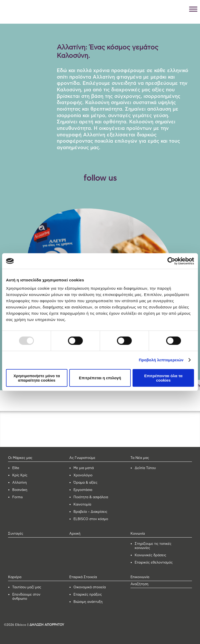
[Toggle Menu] (193, 9)
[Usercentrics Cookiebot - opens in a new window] (171, 261)
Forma (17, 497)
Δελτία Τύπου (145, 468)
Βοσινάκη (20, 490)
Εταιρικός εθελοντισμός (154, 563)
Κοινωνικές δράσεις (150, 555)
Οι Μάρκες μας (20, 458)
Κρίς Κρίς (20, 475)
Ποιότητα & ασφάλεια (91, 497)
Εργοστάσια (83, 490)
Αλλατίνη (20, 483)
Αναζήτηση (139, 584)
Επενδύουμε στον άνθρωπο (26, 597)
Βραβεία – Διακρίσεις (90, 512)
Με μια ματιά (84, 468)
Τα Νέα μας (140, 458)
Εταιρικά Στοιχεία (83, 577)
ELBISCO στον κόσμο (91, 519)
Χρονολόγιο (83, 475)
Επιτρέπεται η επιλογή (100, 378)
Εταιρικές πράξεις (88, 595)
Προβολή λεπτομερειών (161, 360)
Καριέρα (15, 577)
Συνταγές (16, 534)
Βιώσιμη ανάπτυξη (88, 602)
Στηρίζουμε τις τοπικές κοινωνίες (153, 546)
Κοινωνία (138, 534)
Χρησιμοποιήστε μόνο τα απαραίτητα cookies (37, 378)
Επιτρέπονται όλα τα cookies (163, 378)
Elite (16, 468)
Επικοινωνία (140, 577)
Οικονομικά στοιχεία (90, 587)
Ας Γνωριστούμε (82, 458)
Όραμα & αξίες (85, 483)
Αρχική (75, 534)
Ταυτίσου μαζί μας (27, 587)
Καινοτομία (82, 505)
